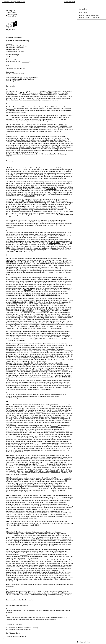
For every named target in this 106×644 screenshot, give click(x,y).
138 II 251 (63, 288)
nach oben (87, 642)
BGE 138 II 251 (24, 295)
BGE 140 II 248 (48, 225)
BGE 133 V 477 (54, 243)
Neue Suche (83, 12)
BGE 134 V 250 (28, 346)
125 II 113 (46, 295)
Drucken (22, 2)
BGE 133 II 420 (64, 272)
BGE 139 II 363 (15, 262)
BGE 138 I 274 (51, 189)
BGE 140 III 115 (24, 206)
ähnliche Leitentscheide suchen (89, 16)
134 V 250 (27, 290)
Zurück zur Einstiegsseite (11, 2)
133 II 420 (35, 262)
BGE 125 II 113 (28, 288)
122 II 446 (46, 311)
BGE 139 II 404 (63, 215)
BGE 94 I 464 (46, 360)
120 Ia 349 (13, 354)
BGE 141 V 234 (20, 252)
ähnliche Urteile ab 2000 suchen (90, 17)
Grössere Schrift (69, 2)
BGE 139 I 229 (29, 196)
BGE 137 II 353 (54, 211)
